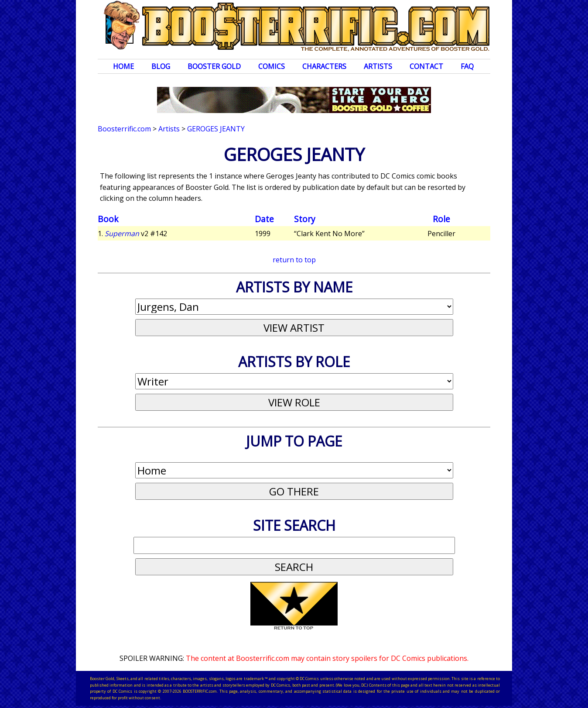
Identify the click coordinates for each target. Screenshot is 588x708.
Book (108, 219)
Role (441, 219)
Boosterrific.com (124, 129)
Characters (324, 66)
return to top (294, 260)
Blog (161, 66)
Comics (272, 66)
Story (305, 219)
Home (123, 66)
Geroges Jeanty (216, 129)
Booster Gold (214, 66)
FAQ (467, 66)
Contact (426, 66)
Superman (122, 234)
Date (264, 219)
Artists (378, 66)
